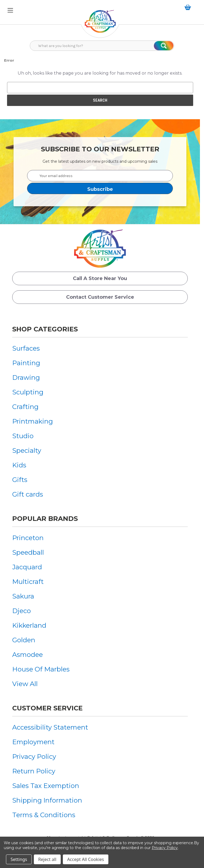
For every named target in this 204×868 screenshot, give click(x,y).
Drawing (26, 378)
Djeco (22, 611)
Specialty (27, 450)
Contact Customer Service (100, 297)
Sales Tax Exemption (46, 786)
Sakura (23, 596)
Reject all (47, 859)
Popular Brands (45, 519)
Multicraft (28, 582)
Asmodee (27, 655)
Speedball (28, 552)
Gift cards (28, 494)
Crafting (25, 407)
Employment (33, 742)
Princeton (28, 538)
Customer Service (47, 708)
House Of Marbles (41, 669)
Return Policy (34, 771)
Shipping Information (47, 800)
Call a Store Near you (100, 278)
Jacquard (27, 567)
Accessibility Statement (50, 727)
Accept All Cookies (86, 859)
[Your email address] (100, 176)
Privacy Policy (34, 756)
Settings (19, 859)
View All (25, 684)
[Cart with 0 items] (189, 7)
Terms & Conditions (44, 815)
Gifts (20, 480)
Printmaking (33, 421)
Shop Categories (45, 329)
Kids (19, 465)
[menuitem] (33, 348)
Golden (24, 640)
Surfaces (26, 348)
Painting (26, 363)
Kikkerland (29, 625)
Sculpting (28, 392)
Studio (23, 436)
